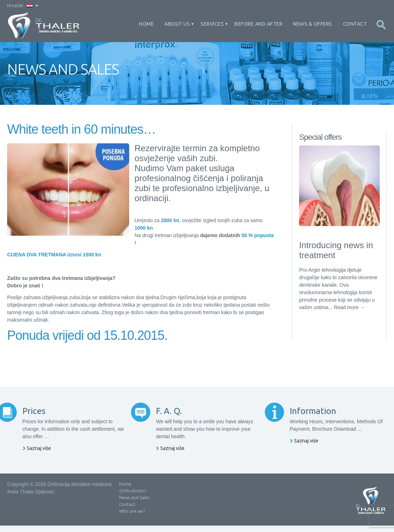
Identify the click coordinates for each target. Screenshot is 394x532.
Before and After (258, 24)
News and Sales (134, 504)
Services (212, 24)
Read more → (349, 307)
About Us (177, 24)
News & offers (313, 24)
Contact (355, 24)
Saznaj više (49, 455)
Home (146, 24)
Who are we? (132, 518)
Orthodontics (133, 497)
